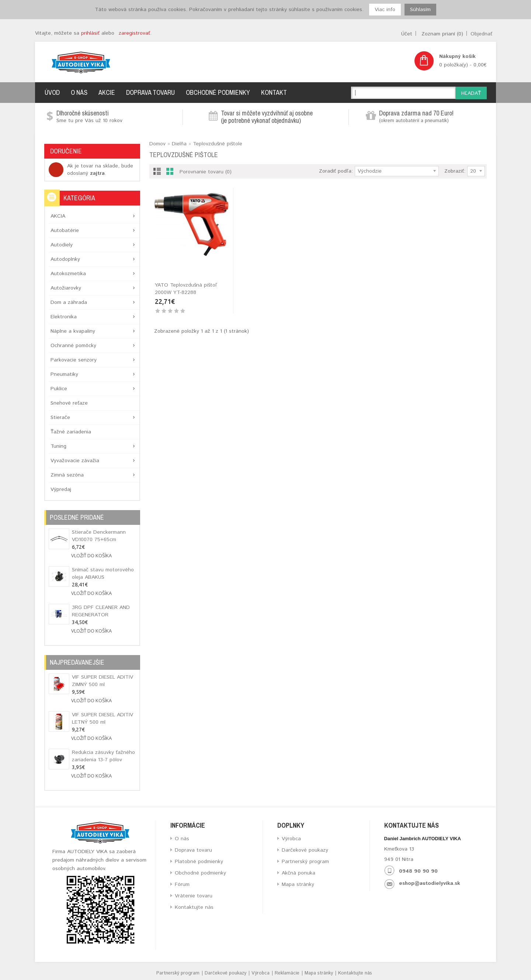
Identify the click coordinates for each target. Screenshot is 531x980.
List (157, 173)
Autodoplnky (65, 259)
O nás (79, 92)
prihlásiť (90, 33)
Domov (157, 144)
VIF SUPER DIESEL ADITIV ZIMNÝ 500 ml (103, 681)
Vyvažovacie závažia (75, 461)
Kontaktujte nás (194, 907)
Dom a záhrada (69, 302)
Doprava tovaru (150, 92)
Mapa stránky (298, 884)
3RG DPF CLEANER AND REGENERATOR (101, 611)
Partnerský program (305, 862)
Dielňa (179, 144)
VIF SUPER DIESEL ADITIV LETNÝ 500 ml (103, 718)
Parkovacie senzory (74, 360)
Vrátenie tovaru (194, 896)
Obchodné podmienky (218, 92)
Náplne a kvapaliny (73, 331)
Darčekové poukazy (305, 850)
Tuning (58, 446)
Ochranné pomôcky (73, 346)
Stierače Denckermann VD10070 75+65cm (99, 536)
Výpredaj (61, 489)
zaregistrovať (134, 33)
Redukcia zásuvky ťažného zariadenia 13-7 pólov (103, 756)
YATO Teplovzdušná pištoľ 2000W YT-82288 (186, 289)
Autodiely (62, 245)
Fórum (182, 884)
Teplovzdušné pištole (218, 144)
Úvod (52, 92)
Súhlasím (420, 10)
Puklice (59, 389)
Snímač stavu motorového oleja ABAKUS (103, 574)
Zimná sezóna (67, 475)
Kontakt (274, 92)
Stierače (60, 418)
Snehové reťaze (69, 403)
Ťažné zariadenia (71, 432)
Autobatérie (65, 231)
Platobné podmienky (199, 862)
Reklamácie (287, 973)
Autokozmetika (68, 274)
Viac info (385, 10)
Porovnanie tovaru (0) (206, 172)
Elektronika (64, 317)
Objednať (481, 34)
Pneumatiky (64, 374)
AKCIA (58, 216)
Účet (407, 34)
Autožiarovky (66, 288)
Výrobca (291, 839)
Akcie (107, 92)
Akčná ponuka (299, 873)
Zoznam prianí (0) (442, 34)
